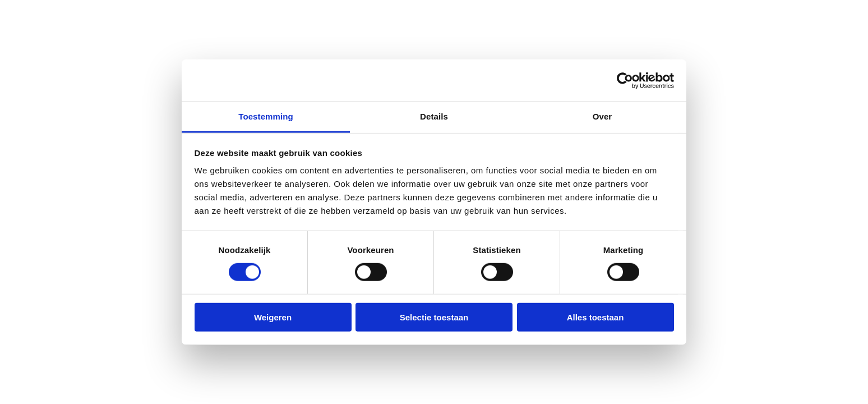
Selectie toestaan (434, 317)
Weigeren (273, 317)
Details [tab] (434, 116)
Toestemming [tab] (266, 116)
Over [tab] (602, 116)
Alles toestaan (595, 317)
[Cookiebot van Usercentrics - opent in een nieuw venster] (625, 80)
